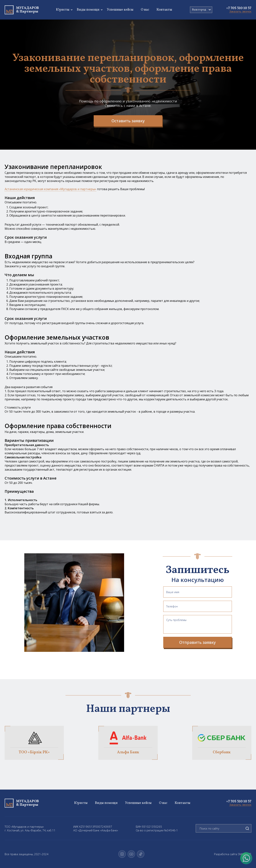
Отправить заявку (197, 642)
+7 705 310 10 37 (239, 8)
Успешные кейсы (120, 10)
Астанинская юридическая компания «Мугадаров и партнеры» (50, 189)
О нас (145, 10)
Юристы (63, 10)
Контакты (164, 10)
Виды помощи (88, 10)
